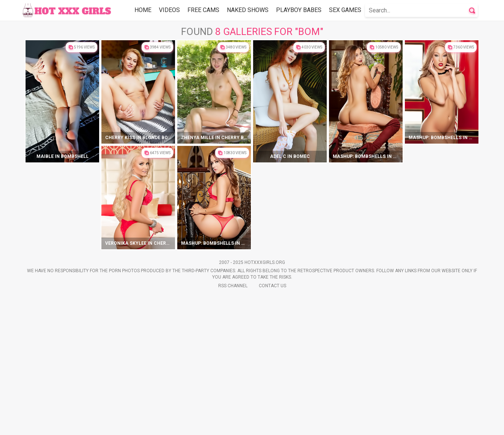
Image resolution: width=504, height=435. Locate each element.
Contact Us (272, 424)
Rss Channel (233, 424)
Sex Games (345, 10)
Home (143, 10)
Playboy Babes (299, 10)
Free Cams (203, 10)
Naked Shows (248, 10)
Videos (169, 10)
